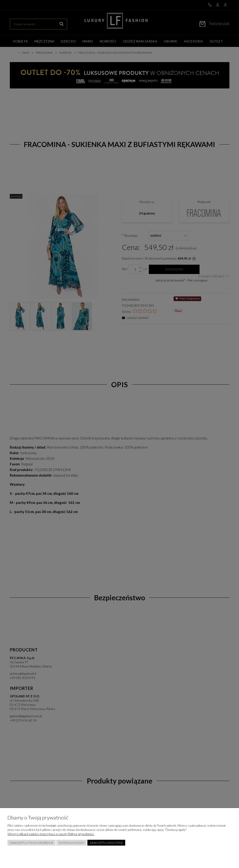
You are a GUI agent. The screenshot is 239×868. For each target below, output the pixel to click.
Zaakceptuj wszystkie (106, 843)
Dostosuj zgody (72, 843)
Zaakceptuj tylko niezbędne (32, 843)
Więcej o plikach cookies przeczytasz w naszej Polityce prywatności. (51, 834)
